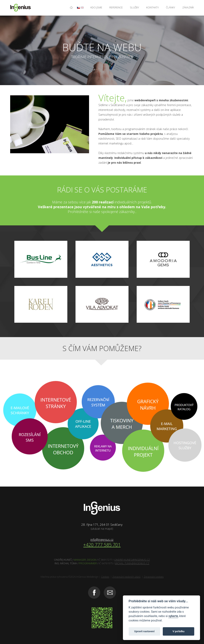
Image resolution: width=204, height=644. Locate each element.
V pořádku (178, 631)
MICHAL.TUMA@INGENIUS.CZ (132, 563)
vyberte (173, 616)
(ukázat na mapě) (102, 529)
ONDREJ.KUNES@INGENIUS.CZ (132, 560)
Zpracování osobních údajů (126, 577)
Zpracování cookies (154, 577)
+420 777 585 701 (102, 545)
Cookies (105, 577)
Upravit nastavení (144, 631)
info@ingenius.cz (102, 539)
